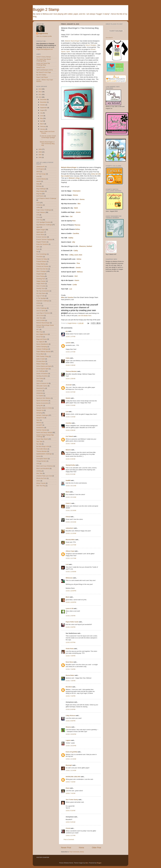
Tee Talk (39, 444)
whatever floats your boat (44, 476)
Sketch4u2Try (41, 388)
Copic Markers (41, 212)
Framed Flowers (41, 261)
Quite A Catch (41, 359)
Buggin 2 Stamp (46, 9)
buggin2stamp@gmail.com (45, 49)
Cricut (38, 217)
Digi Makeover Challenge (44, 225)
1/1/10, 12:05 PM (71, 602)
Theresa (77, 225)
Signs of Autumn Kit (42, 383)
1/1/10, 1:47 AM (70, 337)
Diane (68, 788)
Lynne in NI (69, 608)
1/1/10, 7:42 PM (70, 696)
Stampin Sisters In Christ (44, 408)
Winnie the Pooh (41, 478)
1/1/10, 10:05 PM (71, 734)
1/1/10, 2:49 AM (70, 365)
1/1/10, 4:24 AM (70, 417)
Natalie (68, 398)
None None (69, 662)
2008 (40, 152)
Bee (79, 204)
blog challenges (41, 189)
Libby (71, 255)
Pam (74, 221)
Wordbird (69, 687)
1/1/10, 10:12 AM (71, 486)
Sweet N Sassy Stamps (44, 57)
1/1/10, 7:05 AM (70, 444)
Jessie (78, 212)
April (42, 121)
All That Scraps (41, 174)
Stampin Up (40, 410)
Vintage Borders (41, 461)
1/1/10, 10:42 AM (71, 522)
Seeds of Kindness (42, 374)
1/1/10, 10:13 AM (71, 497)
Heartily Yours (41, 288)
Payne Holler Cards (72, 622)
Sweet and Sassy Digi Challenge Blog (43, 64)
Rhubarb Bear (41, 361)
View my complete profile (44, 36)
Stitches (39, 423)
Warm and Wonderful (43, 468)
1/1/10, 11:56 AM (71, 572)
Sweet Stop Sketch (42, 439)
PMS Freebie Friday (43, 356)
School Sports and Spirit (44, 366)
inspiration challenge (43, 301)
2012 (40, 92)
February (43, 126)
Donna (75, 195)
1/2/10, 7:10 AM (70, 782)
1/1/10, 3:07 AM (70, 392)
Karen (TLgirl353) (71, 752)
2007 (40, 155)
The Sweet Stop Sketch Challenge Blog (44, 60)
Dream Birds (40, 235)
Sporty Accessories (42, 403)
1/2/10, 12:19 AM (71, 759)
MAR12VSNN (41, 320)
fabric (38, 247)
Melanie (68, 450)
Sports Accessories (42, 401)
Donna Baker (70, 675)
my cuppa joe (40, 342)
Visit (109, 38)
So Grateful (40, 396)
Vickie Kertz (70, 649)
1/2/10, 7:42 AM (70, 793)
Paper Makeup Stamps (43, 351)
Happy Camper (41, 281)
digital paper (40, 232)
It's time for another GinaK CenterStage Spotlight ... (48, 138)
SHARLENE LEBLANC (73, 777)
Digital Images (41, 230)
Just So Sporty (41, 311)
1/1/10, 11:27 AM (71, 545)
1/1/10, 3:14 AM (70, 405)
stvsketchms (40, 428)
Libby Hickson (70, 716)
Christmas (39, 205)
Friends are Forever (42, 266)
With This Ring (41, 486)
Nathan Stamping (42, 347)
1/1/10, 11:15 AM (71, 533)
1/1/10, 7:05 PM (70, 681)
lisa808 (68, 480)
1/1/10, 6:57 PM (70, 642)
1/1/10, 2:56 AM (70, 379)
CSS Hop (39, 220)
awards (39, 181)
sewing (39, 381)
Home (81, 848)
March (42, 124)
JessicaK (69, 385)
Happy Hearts (41, 284)
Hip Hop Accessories (43, 291)
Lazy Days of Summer (43, 313)
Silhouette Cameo (42, 386)
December (44, 99)
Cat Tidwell (69, 436)
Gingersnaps (40, 274)
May (42, 118)
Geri (76, 276)
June (42, 116)
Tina (78, 263)
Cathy (76, 251)
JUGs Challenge (41, 308)
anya (38, 176)
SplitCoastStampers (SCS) (45, 70)
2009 (40, 149)
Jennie (78, 268)
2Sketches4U (40, 167)
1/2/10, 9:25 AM (70, 822)
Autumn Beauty (41, 179)
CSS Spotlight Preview (43, 222)
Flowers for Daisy (42, 259)
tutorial (38, 456)
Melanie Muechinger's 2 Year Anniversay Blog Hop (47, 143)
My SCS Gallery (41, 75)
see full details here (85, 316)
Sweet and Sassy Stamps (44, 432)
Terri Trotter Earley (72, 800)
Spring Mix (40, 406)
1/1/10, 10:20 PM (71, 746)
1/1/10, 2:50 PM (70, 616)
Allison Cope (70, 551)
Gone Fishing (40, 276)
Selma (78, 229)
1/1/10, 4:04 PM (70, 627)
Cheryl (68, 517)
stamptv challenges (42, 415)
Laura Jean (78, 255)
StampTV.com (41, 67)
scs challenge (41, 371)
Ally (74, 242)
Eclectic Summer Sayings (44, 239)
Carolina (76, 233)
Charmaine (77, 191)
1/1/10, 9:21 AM (70, 474)
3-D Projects (40, 169)
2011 (40, 94)
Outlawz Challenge (42, 349)
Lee (71, 289)
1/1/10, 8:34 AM (70, 459)
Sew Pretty (40, 378)
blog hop (39, 194)
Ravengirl (69, 765)
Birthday (39, 186)
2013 (40, 89)
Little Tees (39, 318)
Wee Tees (39, 473)
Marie (68, 597)
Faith (38, 249)
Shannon (83, 246)
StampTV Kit (40, 418)
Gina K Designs (91, 45)
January (43, 129)
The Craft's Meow (42, 449)
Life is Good (40, 315)
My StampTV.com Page (44, 72)
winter (38, 481)
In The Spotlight (41, 298)
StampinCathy (70, 465)
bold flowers (40, 196)
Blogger (99, 863)
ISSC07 (39, 306)
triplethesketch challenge (44, 454)
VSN (38, 464)
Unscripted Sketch (42, 459)
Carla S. (68, 503)
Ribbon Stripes (41, 364)
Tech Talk (39, 441)
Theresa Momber (71, 371)
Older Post (96, 848)
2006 (40, 157)
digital (38, 227)
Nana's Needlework (42, 344)
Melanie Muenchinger (72, 41)
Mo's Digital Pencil (42, 334)
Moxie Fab (40, 337)
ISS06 (38, 303)
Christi (68, 828)
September (44, 108)
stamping (39, 413)
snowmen (39, 391)
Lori (67, 564)
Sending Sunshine (42, 376)
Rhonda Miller (70, 540)
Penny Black (40, 354)
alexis (38, 171)
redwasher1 (70, 528)
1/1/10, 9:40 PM (70, 709)
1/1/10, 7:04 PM (70, 656)
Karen (77, 280)
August (43, 110)
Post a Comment (69, 839)
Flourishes (40, 257)
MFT (38, 329)
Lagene (68, 740)
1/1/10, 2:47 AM (70, 352)
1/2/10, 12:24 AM (71, 770)
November (44, 102)
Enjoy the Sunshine (42, 244)
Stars (38, 420)
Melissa (80, 272)
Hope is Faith (40, 296)
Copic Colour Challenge (44, 210)
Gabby (71, 238)
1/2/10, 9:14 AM (70, 811)
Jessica (71, 297)
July (42, 113)
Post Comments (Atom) (77, 852)
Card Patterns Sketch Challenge (46, 198)
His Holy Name (41, 293)
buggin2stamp (43, 33)
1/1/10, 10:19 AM (71, 510)
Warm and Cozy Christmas (45, 466)
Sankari (89, 246)
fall (37, 252)
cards (38, 203)
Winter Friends (41, 483)
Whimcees (69, 578)
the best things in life (43, 446)
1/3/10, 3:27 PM (70, 835)
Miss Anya (40, 332)
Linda (75, 285)
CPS (38, 215)
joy (67, 331)
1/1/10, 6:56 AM (70, 430)
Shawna (68, 727)
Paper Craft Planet (42, 77)
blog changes (40, 191)
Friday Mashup (41, 264)
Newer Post (66, 848)
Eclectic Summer (42, 237)
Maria (68, 492)
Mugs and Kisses (42, 339)
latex (87, 863)
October (43, 105)
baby (38, 184)
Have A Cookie (41, 286)
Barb (76, 208)
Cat (71, 216)
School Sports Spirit (42, 369)
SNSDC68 (40, 393)
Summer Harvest (42, 430)
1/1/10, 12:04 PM (71, 591)
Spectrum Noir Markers (43, 398)
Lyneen (68, 343)
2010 (40, 97)
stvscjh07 (39, 425)
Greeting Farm (41, 279)
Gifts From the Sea (42, 269)
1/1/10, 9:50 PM (70, 721)
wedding (39, 471)
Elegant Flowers (41, 242)
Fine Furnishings (41, 254)
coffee (38, 207)
